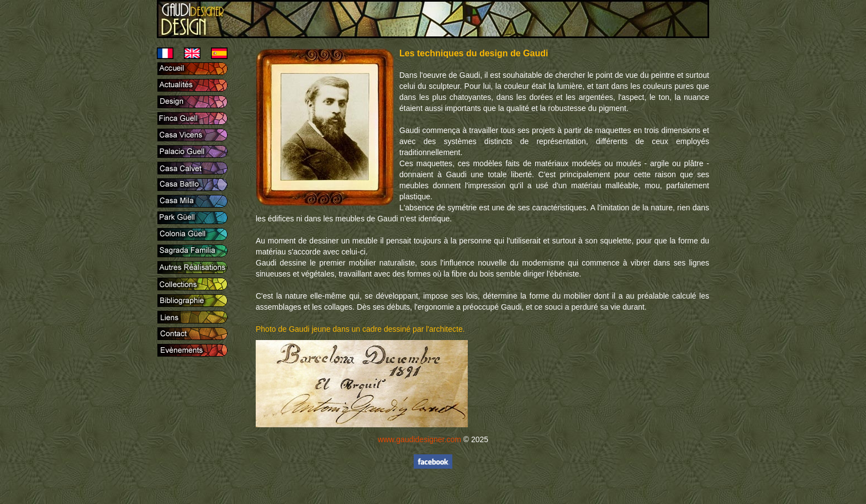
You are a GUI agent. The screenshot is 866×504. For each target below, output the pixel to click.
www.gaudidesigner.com (419, 439)
